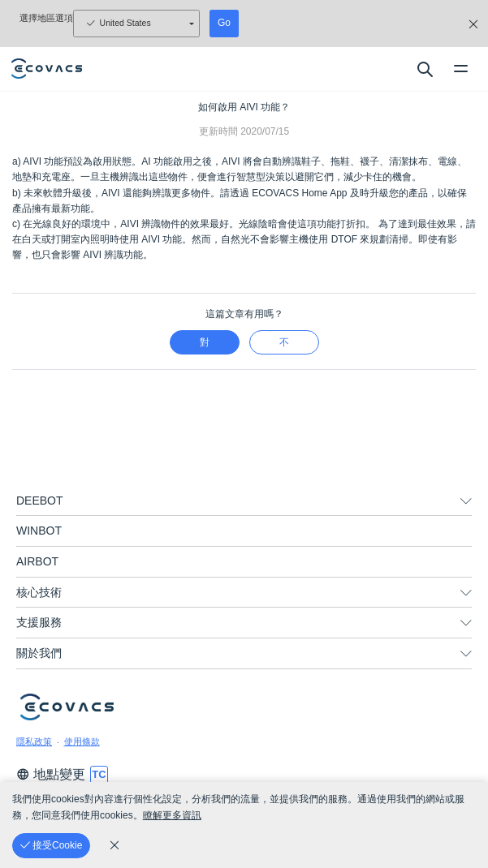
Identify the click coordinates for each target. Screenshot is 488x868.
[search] (424, 69)
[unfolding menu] (466, 501)
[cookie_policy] (114, 845)
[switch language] (99, 775)
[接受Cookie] (51, 846)
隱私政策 (34, 741)
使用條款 (82, 741)
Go (224, 23)
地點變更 (51, 774)
